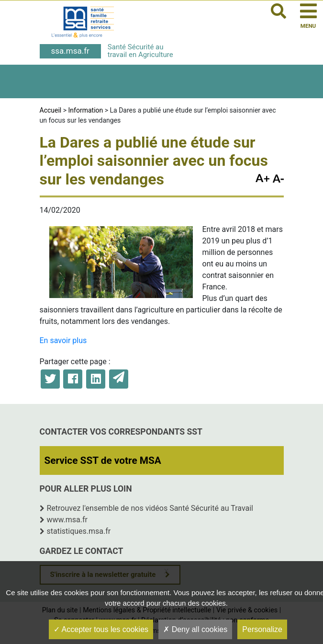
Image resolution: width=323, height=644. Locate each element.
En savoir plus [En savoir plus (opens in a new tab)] (63, 340)
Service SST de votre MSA (103, 460)
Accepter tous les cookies (101, 629)
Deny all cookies (195, 629)
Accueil (51, 110)
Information (86, 110)
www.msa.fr (67, 520)
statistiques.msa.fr (79, 531)
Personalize (262, 629)
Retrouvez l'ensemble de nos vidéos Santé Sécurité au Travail (150, 508)
